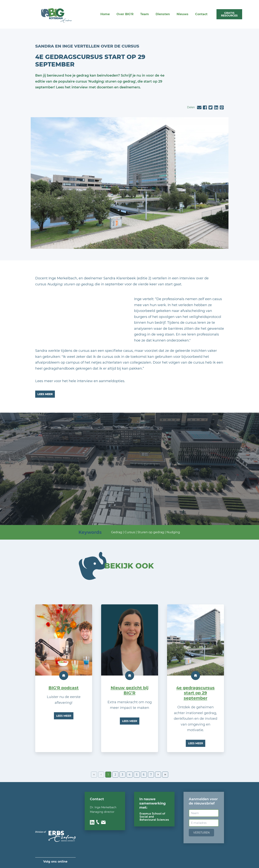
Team (145, 14)
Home (105, 14)
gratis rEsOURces (229, 14)
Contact (201, 14)
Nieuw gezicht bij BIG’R (130, 690)
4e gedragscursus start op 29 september (195, 693)
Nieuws (182, 14)
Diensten (163, 14)
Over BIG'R (125, 14)
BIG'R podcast (64, 688)
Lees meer (45, 394)
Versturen (201, 833)
